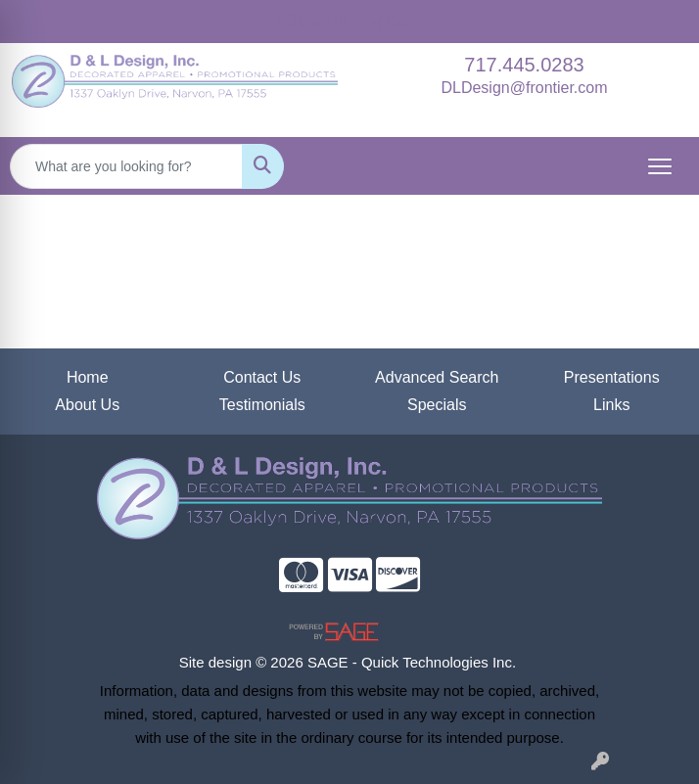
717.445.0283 (524, 65)
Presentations (612, 377)
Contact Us (262, 377)
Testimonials (262, 405)
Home (88, 377)
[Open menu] (660, 166)
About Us (87, 405)
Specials (437, 405)
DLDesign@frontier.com (524, 88)
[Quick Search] (126, 166)
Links (611, 405)
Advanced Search (437, 377)
